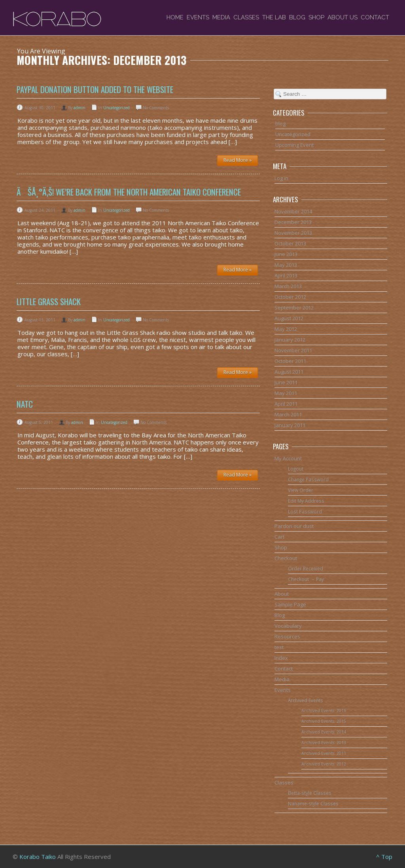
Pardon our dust (294, 526)
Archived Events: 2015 (324, 721)
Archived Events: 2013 (324, 743)
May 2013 (286, 265)
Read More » (238, 160)
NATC (25, 404)
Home (175, 17)
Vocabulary (288, 626)
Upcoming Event (294, 145)
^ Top (384, 857)
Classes (246, 17)
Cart (279, 537)
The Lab (274, 17)
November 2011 (293, 350)
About (282, 594)
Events (198, 17)
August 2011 (289, 372)
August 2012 (289, 318)
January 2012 (290, 340)
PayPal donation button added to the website (95, 89)
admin (79, 108)
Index (281, 658)
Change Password (308, 479)
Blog (297, 17)
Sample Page (290, 604)
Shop (316, 17)
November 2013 (293, 233)
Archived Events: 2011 (324, 753)
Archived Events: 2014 (324, 732)
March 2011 (288, 414)
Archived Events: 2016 (324, 710)
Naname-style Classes (313, 803)
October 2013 (290, 243)
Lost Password (305, 511)
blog (280, 123)
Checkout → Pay (306, 579)
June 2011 (286, 382)
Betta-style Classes (310, 793)
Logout (296, 469)
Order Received (306, 568)
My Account (288, 458)
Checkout (286, 558)
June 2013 (286, 254)
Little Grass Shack (49, 301)
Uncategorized (116, 108)
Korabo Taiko (38, 857)
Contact (375, 17)
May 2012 (286, 329)
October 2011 (290, 361)
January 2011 (290, 425)
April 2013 (286, 275)
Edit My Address (306, 501)
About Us (343, 17)
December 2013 (293, 222)
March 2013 (288, 286)
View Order (301, 490)
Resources (287, 636)
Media (221, 17)
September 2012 (294, 308)
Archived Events (306, 700)
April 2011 (286, 404)
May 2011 (286, 393)
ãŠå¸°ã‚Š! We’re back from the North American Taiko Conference (129, 192)
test (279, 647)
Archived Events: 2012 (324, 764)
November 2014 (293, 211)
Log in (281, 178)
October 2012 (290, 297)
